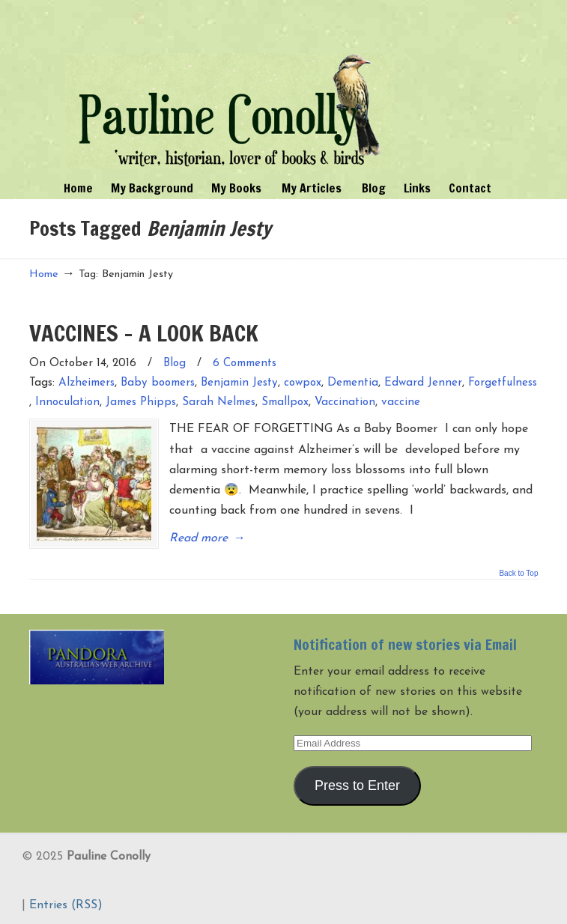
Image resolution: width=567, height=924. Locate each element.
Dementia (353, 383)
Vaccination (345, 402)
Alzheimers (87, 383)
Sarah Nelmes (219, 402)
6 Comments (245, 364)
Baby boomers (158, 383)
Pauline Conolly (230, 87)
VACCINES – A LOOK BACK (144, 333)
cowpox (303, 383)
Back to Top (518, 573)
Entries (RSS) (66, 905)
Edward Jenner (423, 383)
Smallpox (285, 402)
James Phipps (141, 402)
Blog (175, 364)
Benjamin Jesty (239, 383)
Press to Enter (357, 784)
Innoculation (67, 402)
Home (44, 274)
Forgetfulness (503, 383)
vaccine (401, 402)
